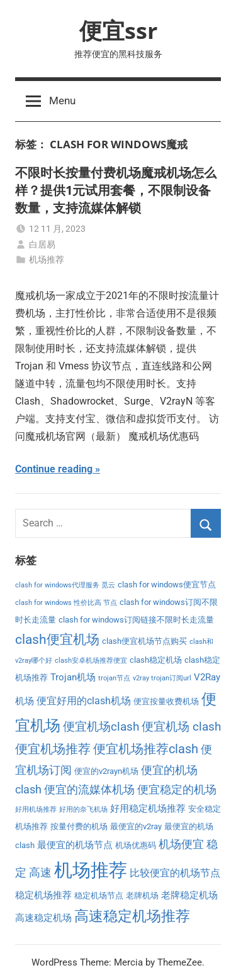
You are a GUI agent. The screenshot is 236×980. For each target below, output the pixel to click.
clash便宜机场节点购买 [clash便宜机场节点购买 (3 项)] (144, 641)
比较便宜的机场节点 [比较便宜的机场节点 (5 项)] (175, 873)
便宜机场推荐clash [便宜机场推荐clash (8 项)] (146, 749)
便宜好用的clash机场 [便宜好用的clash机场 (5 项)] (84, 701)
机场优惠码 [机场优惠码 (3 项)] (136, 845)
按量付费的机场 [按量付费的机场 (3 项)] (79, 826)
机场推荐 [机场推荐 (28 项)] (91, 870)
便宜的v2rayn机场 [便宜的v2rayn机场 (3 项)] (106, 771)
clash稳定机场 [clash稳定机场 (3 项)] (156, 660)
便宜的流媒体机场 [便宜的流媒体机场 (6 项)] (89, 790)
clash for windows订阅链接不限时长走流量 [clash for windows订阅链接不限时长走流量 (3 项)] (136, 620)
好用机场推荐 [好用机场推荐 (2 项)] (36, 809)
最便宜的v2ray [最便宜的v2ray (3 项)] (136, 826)
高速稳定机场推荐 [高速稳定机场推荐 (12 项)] (132, 916)
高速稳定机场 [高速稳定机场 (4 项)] (43, 918)
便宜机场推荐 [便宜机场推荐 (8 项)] (53, 749)
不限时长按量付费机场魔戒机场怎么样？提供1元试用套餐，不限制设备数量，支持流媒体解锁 (116, 190)
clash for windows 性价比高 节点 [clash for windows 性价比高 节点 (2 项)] (66, 603)
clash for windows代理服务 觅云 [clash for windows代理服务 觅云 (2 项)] (65, 585)
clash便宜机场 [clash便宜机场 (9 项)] (57, 640)
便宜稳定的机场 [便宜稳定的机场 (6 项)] (177, 790)
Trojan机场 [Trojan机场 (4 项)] (73, 677)
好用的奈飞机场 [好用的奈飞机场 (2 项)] (83, 809)
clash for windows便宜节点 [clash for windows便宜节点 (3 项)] (167, 585)
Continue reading (54, 469)
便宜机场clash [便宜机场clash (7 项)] (101, 727)
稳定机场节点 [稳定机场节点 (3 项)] (99, 896)
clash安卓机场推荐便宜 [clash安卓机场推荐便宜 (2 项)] (91, 661)
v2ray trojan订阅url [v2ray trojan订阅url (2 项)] (162, 678)
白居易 (42, 244)
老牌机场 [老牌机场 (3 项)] (142, 896)
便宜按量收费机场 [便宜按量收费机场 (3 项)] (166, 701)
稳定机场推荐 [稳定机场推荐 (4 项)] (43, 895)
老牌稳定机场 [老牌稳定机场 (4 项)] (189, 895)
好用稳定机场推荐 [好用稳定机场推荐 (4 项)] (148, 808)
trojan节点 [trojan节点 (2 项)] (114, 678)
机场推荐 (47, 259)
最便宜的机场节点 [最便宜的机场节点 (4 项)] (75, 845)
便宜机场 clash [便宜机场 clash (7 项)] (181, 727)
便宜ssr (118, 30)
